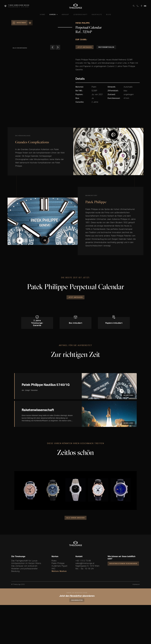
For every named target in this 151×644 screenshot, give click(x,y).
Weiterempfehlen (106, 47)
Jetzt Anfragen (85, 47)
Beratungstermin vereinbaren (123, 571)
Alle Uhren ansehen (76, 526)
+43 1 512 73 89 (83, 569)
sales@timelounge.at (85, 571)
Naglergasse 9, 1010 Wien (87, 574)
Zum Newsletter (77, 608)
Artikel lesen (128, 403)
